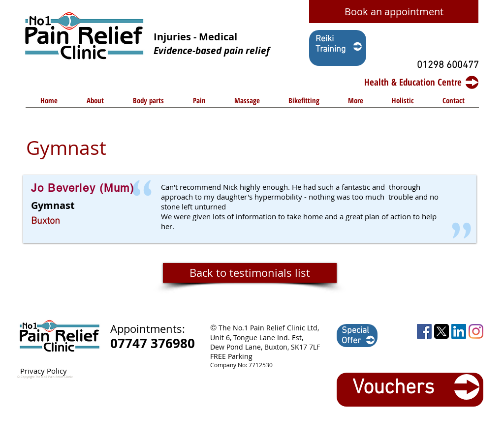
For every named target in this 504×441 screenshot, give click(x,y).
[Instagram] (476, 331)
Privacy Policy (44, 371)
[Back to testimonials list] (250, 273)
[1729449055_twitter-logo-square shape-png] (441, 331)
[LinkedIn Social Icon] (459, 331)
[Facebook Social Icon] (424, 331)
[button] (148, 104)
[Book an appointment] (394, 12)
